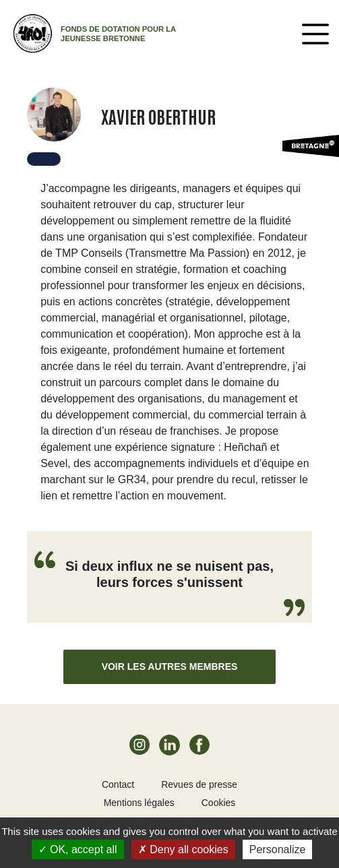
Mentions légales (139, 803)
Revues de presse (199, 784)
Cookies (219, 803)
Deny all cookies (183, 849)
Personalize (278, 849)
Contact (118, 784)
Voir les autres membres (170, 666)
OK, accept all (78, 849)
